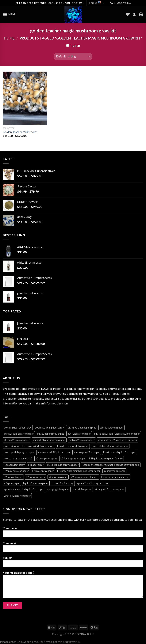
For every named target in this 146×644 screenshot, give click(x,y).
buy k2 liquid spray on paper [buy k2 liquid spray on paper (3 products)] (19, 434)
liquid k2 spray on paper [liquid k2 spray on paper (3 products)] (36, 483)
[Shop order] (73, 56)
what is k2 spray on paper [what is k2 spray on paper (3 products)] (17, 496)
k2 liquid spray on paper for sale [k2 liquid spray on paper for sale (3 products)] (106, 458)
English (97, 3)
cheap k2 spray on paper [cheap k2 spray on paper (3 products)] (17, 440)
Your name (73, 533)
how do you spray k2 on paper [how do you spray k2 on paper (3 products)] (73, 446)
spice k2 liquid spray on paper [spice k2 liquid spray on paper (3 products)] (93, 483)
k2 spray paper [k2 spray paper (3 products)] (12, 483)
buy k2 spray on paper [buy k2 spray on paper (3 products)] (79, 434)
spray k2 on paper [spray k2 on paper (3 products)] (82, 489)
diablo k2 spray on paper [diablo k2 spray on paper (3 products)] (82, 440)
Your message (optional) (73, 586)
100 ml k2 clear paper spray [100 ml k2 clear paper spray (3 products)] (49, 428)
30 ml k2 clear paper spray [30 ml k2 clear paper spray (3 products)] (18, 428)
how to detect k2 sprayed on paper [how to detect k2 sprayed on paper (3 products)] (110, 446)
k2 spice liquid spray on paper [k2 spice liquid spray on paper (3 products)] (63, 465)
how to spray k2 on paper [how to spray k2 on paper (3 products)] (87, 452)
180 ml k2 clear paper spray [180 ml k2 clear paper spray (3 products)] (82, 428)
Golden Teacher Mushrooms (20, 132)
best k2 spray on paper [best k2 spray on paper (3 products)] (111, 428)
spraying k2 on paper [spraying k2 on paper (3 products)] (58, 489)
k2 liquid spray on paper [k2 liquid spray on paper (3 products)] (73, 458)
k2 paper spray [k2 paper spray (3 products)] (36, 465)
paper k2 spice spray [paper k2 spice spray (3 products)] (63, 483)
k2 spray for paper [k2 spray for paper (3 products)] (36, 477)
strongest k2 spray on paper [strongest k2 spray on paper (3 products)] (110, 489)
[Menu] (10, 14)
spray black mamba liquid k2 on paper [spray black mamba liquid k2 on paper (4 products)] (24, 489)
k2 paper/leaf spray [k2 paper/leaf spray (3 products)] (14, 465)
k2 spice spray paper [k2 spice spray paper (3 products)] (43, 471)
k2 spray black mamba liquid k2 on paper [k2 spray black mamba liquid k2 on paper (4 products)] (79, 471)
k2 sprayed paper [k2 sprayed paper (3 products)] (13, 477)
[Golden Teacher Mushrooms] (25, 98)
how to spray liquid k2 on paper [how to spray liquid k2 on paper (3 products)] (120, 452)
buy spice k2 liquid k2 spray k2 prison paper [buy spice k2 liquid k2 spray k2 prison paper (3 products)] (117, 434)
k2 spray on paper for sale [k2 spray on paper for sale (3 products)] (84, 477)
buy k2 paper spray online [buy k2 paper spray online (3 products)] (51, 434)
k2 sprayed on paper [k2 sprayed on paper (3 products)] (114, 471)
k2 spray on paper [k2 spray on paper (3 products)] (58, 477)
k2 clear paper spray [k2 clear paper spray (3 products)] (46, 458)
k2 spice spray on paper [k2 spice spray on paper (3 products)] (16, 471)
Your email (73, 548)
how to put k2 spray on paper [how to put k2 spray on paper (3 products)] (19, 452)
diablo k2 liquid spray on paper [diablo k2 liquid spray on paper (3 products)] (49, 440)
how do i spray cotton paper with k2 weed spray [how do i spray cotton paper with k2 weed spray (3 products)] (29, 446)
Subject (73, 563)
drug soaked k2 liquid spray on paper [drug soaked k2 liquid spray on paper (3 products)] (118, 440)
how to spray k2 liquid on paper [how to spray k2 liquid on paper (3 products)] (54, 452)
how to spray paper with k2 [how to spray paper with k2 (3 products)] (18, 458)
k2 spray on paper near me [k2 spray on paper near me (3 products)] (115, 477)
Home (9, 38)
